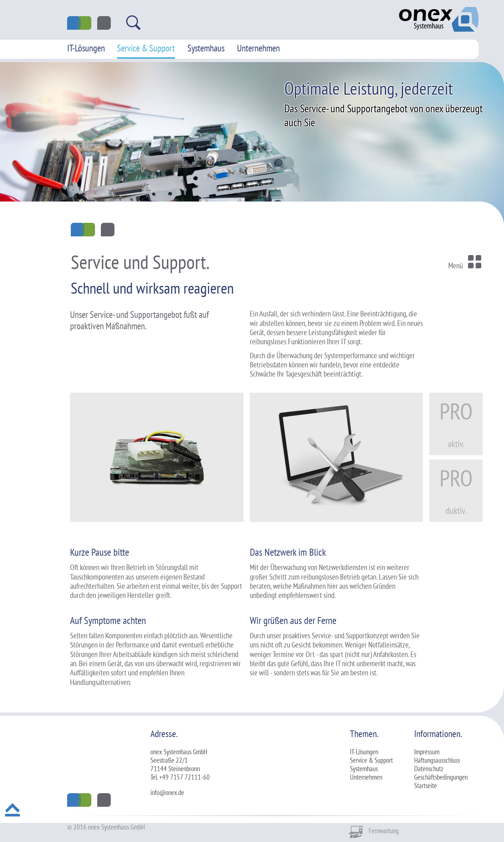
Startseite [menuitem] (426, 785)
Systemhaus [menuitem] (206, 48)
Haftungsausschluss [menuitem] (437, 760)
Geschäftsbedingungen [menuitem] (441, 777)
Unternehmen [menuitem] (258, 48)
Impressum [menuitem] (427, 752)
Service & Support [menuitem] (146, 48)
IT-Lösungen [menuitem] (86, 48)
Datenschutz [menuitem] (429, 769)
